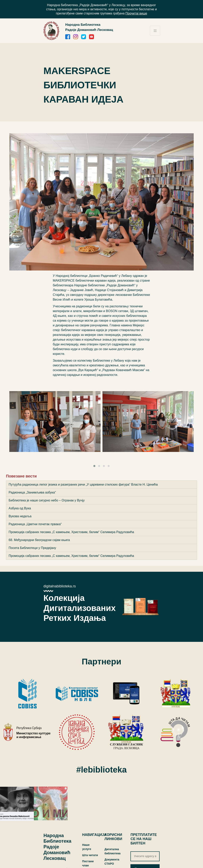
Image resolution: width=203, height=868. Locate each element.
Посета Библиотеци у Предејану (32, 548)
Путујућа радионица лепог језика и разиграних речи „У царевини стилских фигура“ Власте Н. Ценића (83, 484)
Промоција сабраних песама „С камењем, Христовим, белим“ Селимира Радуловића (71, 532)
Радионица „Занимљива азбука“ (32, 492)
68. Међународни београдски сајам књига (39, 540)
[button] (94, 466)
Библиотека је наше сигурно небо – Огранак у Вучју (47, 500)
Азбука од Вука (20, 508)
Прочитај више (136, 13)
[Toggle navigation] (155, 31)
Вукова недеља (20, 516)
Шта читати (90, 855)
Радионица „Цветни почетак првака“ (35, 524)
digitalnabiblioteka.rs (60, 586)
